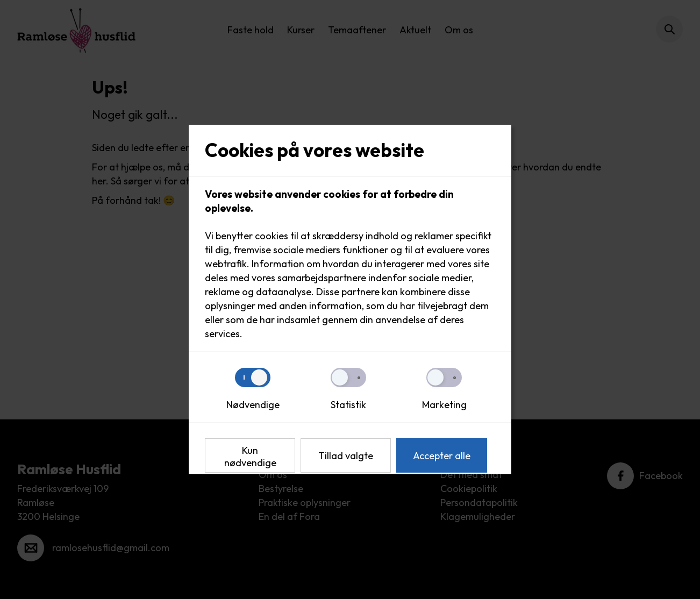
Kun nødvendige (250, 457)
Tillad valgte (346, 456)
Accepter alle (442, 456)
